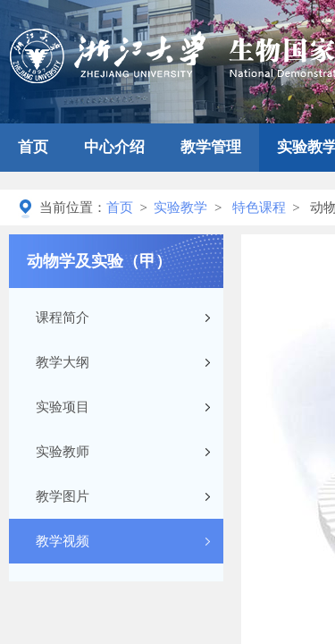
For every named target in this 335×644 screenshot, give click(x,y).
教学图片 (63, 496)
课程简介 (63, 318)
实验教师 (63, 452)
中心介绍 (114, 147)
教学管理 (211, 147)
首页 (33, 147)
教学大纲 (63, 362)
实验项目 (63, 407)
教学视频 (63, 541)
